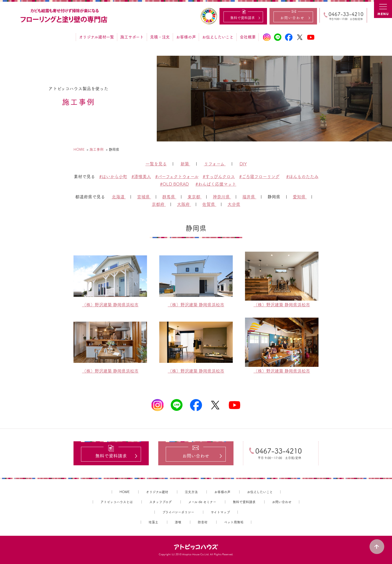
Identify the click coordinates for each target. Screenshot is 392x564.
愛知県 (300, 197)
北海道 (119, 197)
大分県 (234, 204)
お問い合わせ (282, 502)
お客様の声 (186, 37)
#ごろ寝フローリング (259, 177)
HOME (124, 492)
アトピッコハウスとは (117, 502)
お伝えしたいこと (218, 37)
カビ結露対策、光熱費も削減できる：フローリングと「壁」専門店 (64, 16)
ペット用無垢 (234, 522)
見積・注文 (160, 37)
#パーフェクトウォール (177, 177)
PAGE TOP (377, 547)
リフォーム (215, 164)
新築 (185, 164)
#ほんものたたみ (302, 177)
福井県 (249, 197)
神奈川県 (222, 197)
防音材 (203, 522)
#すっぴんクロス (219, 177)
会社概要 (248, 37)
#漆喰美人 (141, 177)
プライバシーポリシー (178, 512)
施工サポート (132, 37)
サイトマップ (220, 512)
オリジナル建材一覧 (96, 37)
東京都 (194, 197)
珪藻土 (153, 522)
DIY (243, 164)
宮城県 (144, 197)
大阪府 (184, 204)
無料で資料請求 (244, 502)
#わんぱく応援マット (216, 184)
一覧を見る (156, 164)
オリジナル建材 (157, 492)
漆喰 (178, 522)
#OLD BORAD (174, 184)
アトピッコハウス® (196, 547)
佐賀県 (209, 204)
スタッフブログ (160, 502)
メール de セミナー (202, 502)
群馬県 (169, 197)
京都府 (159, 204)
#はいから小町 (113, 177)
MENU (383, 9)
